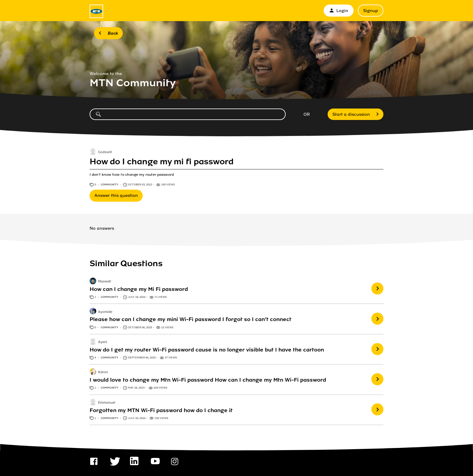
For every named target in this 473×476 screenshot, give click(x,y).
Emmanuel (107, 403)
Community (110, 184)
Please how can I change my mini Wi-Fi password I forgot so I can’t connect (190, 319)
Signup (371, 11)
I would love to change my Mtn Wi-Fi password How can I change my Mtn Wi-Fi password (208, 380)
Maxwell (105, 282)
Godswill (105, 152)
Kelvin (103, 373)
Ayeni (103, 342)
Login (339, 11)
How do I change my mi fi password (162, 162)
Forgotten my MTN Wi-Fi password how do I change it (161, 410)
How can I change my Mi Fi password (139, 289)
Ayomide (105, 312)
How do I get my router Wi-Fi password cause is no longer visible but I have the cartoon (207, 350)
